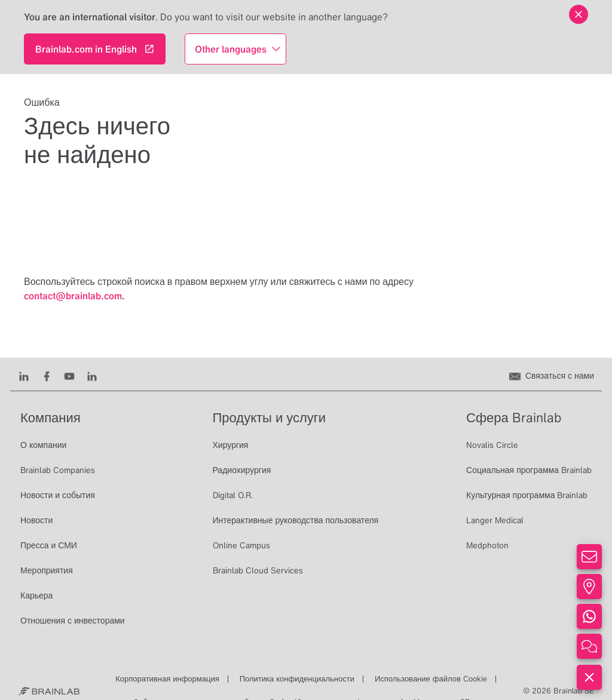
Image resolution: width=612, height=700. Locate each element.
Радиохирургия (242, 470)
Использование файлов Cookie (431, 679)
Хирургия (231, 445)
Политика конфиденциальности (297, 679)
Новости (36, 520)
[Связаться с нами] (552, 376)
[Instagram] (92, 376)
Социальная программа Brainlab (529, 470)
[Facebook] (47, 376)
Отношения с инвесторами (73, 621)
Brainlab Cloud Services (258, 570)
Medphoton (487, 545)
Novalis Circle (492, 445)
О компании (43, 445)
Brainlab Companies (58, 470)
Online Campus (241, 545)
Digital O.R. (233, 495)
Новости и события (58, 495)
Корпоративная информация (167, 679)
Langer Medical (495, 520)
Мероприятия (47, 570)
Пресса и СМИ (49, 545)
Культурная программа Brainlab (527, 495)
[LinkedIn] (24, 376)
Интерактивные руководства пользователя (296, 520)
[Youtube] (69, 376)
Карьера (36, 595)
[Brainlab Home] (49, 691)
